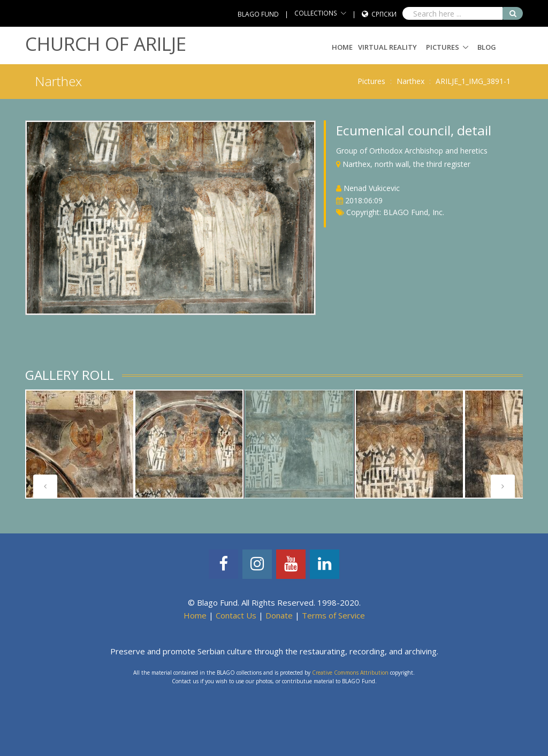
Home (342, 47)
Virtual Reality (387, 47)
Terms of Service (333, 615)
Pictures (443, 47)
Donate (279, 615)
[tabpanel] (80, 444)
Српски (384, 14)
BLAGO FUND (258, 14)
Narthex (410, 81)
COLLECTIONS (316, 13)
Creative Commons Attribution (350, 673)
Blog (487, 47)
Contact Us (236, 615)
